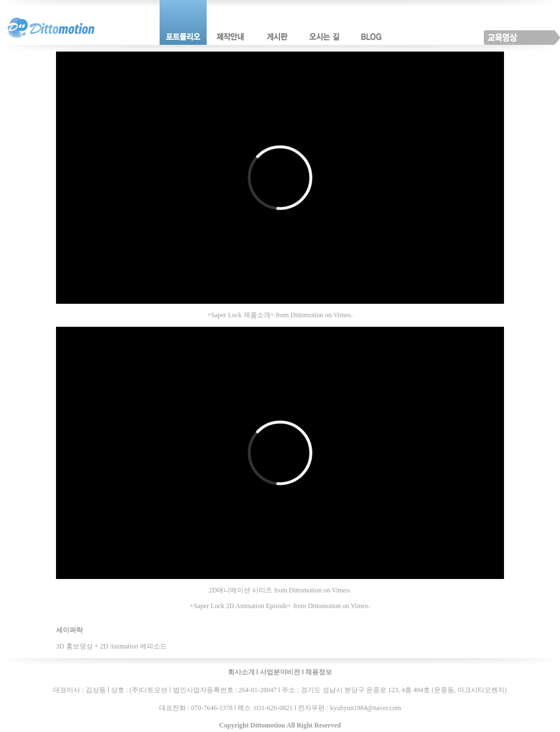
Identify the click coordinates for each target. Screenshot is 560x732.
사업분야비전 (280, 672)
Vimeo (342, 315)
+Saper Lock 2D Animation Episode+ (241, 606)
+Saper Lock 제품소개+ (241, 315)
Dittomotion (307, 315)
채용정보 (319, 672)
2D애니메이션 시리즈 (241, 590)
